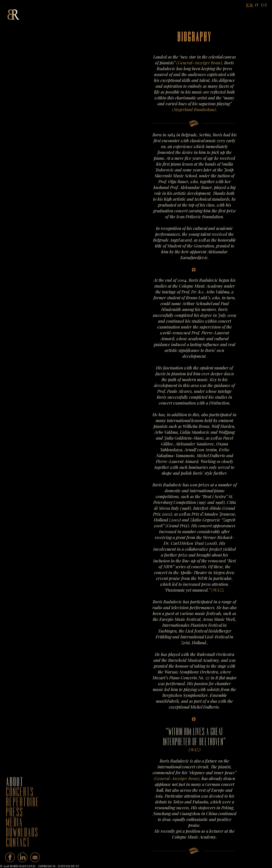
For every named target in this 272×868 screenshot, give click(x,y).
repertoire (23, 802)
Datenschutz (69, 866)
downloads (22, 833)
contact (18, 843)
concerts (20, 792)
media (15, 822)
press (15, 812)
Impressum (47, 866)
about (15, 782)
